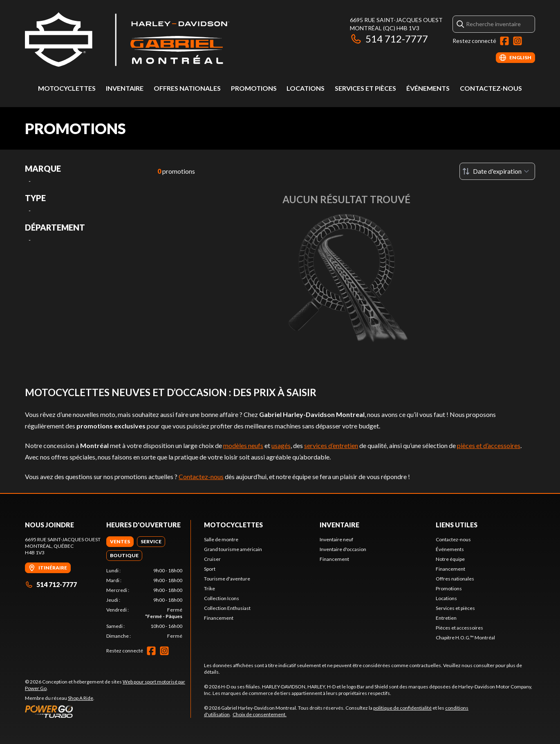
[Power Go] (108, 711)
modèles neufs (243, 445)
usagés (281, 445)
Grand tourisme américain (233, 549)
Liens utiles (457, 525)
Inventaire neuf (336, 539)
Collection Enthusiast (227, 608)
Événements (428, 88)
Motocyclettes (67, 88)
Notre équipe (450, 559)
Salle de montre (221, 539)
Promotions (254, 88)
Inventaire (125, 88)
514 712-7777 (389, 39)
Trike (209, 588)
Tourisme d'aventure (227, 579)
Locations (306, 88)
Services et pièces (365, 88)
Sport (210, 569)
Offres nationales (187, 88)
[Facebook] (504, 41)
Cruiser (212, 559)
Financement (219, 618)
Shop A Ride (81, 698)
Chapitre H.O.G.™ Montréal (465, 638)
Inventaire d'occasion (343, 549)
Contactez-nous (491, 88)
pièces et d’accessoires (489, 445)
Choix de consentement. (260, 714)
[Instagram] (517, 41)
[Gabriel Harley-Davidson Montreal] (127, 39)
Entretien (446, 618)
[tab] (120, 542)
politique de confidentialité (402, 708)
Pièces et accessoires (459, 628)
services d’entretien (331, 445)
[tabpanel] (144, 603)
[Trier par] (497, 171)
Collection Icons (222, 598)
